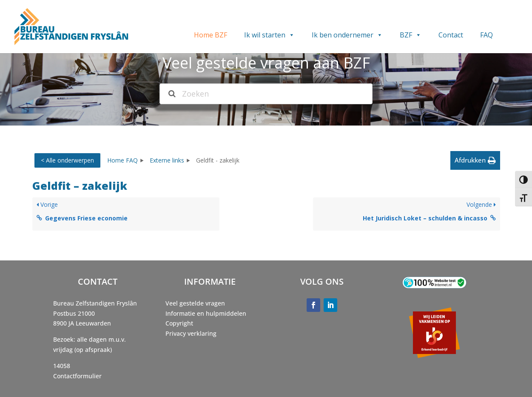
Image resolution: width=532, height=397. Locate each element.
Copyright (179, 323)
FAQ (486, 35)
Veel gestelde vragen (195, 303)
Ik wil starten (269, 35)
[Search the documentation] (172, 94)
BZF (411, 35)
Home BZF (211, 35)
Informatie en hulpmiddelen (206, 313)
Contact (451, 35)
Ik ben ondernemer (347, 35)
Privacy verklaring (191, 333)
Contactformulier (77, 376)
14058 (62, 366)
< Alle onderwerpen (67, 160)
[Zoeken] (266, 94)
